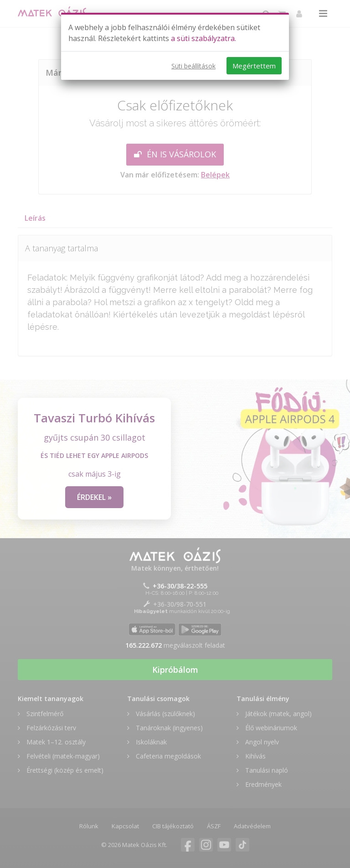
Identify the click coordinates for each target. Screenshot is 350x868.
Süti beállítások (193, 66)
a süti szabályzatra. (203, 38)
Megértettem (254, 66)
